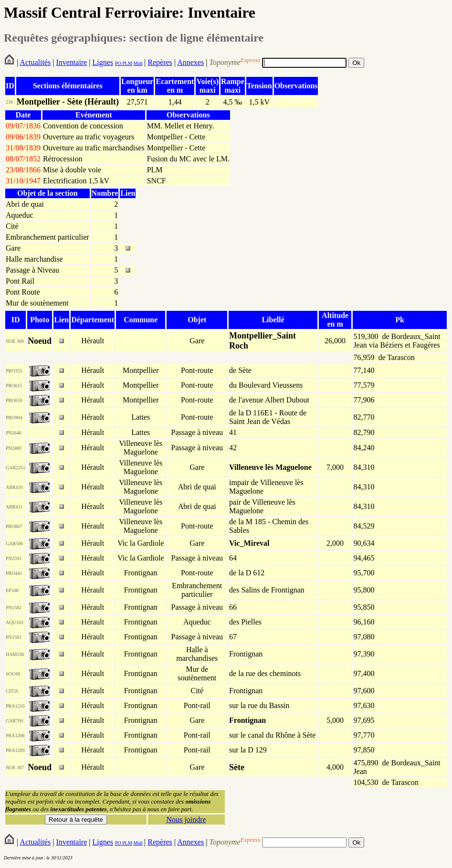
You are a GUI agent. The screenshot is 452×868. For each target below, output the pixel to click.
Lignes (103, 62)
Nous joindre (186, 820)
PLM (127, 63)
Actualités (35, 62)
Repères (160, 62)
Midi (138, 63)
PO (118, 63)
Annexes (190, 62)
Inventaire (71, 62)
